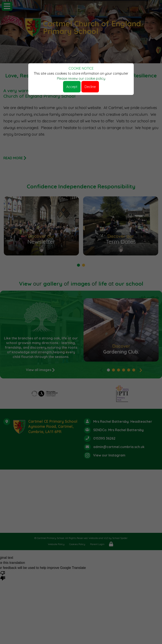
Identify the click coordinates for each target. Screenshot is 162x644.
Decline (90, 87)
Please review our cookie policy (81, 78)
